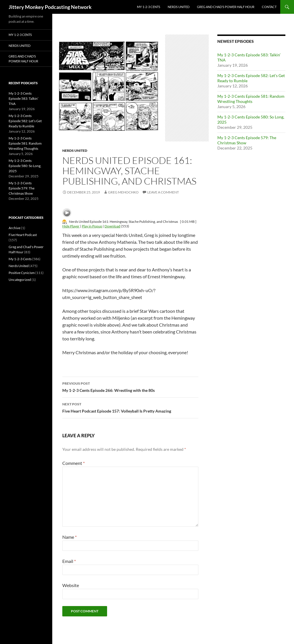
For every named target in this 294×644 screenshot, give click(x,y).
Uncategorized (20, 280)
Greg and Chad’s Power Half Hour (226, 7)
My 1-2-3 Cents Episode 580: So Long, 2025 (25, 166)
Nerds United (179, 7)
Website (71, 585)
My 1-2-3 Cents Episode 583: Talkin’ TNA (24, 98)
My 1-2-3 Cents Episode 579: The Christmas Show (22, 188)
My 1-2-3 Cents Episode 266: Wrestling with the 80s (130, 386)
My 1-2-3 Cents (149, 7)
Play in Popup (92, 226)
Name (69, 537)
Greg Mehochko (123, 192)
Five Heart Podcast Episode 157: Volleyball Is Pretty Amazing (130, 407)
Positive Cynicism (22, 273)
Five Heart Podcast (23, 235)
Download (112, 226)
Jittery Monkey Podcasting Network (50, 7)
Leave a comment (163, 192)
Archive (14, 228)
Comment (73, 463)
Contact (269, 7)
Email (69, 561)
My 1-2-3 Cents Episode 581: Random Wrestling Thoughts (251, 99)
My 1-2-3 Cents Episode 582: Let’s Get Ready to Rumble (25, 121)
